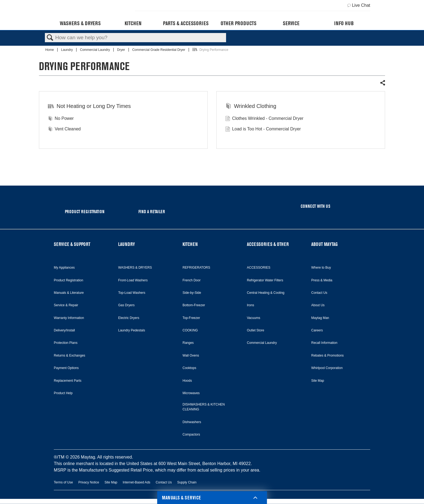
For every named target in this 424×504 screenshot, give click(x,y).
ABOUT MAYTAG (324, 244)
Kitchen (133, 23)
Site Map (318, 381)
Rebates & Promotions (327, 355)
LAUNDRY (127, 244)
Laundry (67, 50)
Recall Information (324, 343)
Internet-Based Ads (137, 482)
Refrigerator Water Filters (265, 280)
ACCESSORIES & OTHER (268, 244)
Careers (317, 330)
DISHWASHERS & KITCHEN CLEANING (204, 407)
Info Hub (344, 23)
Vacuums (254, 318)
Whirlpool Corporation (327, 368)
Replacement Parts (68, 381)
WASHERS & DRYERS (135, 268)
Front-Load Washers (133, 280)
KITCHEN (190, 244)
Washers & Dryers (80, 23)
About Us (318, 305)
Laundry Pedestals (132, 330)
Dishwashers (192, 422)
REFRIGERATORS (196, 268)
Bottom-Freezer (194, 305)
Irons (251, 305)
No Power (61, 119)
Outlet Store (256, 330)
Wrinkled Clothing (251, 107)
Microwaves (191, 393)
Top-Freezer (191, 318)
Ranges (188, 343)
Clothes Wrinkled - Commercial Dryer (264, 119)
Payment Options (66, 368)
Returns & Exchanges (69, 355)
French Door (192, 280)
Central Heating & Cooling (266, 293)
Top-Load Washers (132, 293)
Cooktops (189, 368)
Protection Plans (66, 343)
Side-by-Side (192, 293)
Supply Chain (187, 482)
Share (382, 83)
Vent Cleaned (64, 130)
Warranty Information (69, 318)
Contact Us (319, 293)
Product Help (63, 393)
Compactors (191, 434)
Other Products (239, 23)
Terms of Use (63, 482)
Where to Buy (321, 268)
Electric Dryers (129, 318)
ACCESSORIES (259, 268)
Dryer (122, 50)
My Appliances (64, 268)
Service (291, 23)
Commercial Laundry (95, 50)
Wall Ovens (191, 355)
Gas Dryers (126, 305)
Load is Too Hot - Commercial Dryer (263, 130)
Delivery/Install (64, 330)
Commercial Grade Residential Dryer (159, 50)
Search (50, 38)
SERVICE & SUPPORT (72, 244)
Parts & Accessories (186, 23)
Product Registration (69, 280)
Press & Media (322, 280)
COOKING (190, 330)
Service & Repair (66, 305)
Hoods (187, 381)
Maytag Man (320, 318)
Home (50, 50)
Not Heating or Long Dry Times (89, 107)
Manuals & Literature (69, 293)
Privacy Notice (89, 482)
